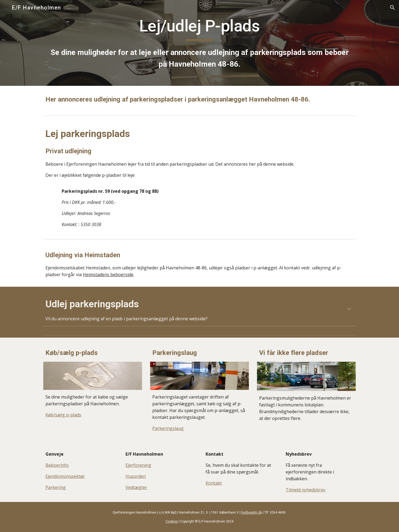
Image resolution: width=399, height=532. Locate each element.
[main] (199, 43)
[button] (393, 8)
